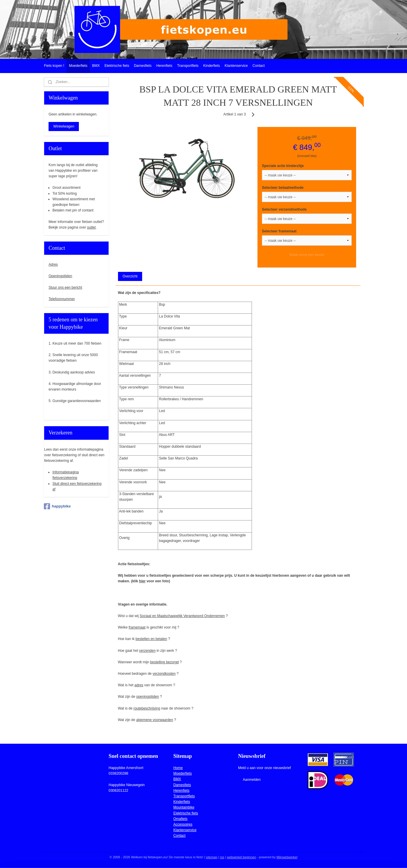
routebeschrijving (147, 708)
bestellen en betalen (151, 639)
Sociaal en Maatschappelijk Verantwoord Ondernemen (182, 616)
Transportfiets (188, 66)
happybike (57, 506)
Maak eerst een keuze (307, 255)
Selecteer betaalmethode (283, 188)
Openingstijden (60, 276)
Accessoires (183, 824)
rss (222, 857)
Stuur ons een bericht (65, 287)
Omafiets (180, 819)
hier (142, 581)
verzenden (147, 651)
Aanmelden (252, 780)
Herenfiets (164, 66)
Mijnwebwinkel (287, 857)
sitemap (212, 857)
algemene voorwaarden (155, 720)
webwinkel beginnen (241, 857)
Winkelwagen (64, 126)
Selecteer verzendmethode (284, 209)
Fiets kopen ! (54, 66)
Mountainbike (184, 807)
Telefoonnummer (62, 299)
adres (139, 685)
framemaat (137, 627)
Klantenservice (236, 66)
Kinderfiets (212, 66)
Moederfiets (78, 66)
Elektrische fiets (117, 66)
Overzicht (130, 276)
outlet (91, 227)
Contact (259, 66)
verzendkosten (164, 674)
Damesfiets (143, 66)
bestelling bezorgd (164, 662)
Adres (53, 264)
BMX (96, 66)
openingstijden (148, 697)
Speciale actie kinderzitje (283, 166)
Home (178, 768)
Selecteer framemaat (279, 231)
